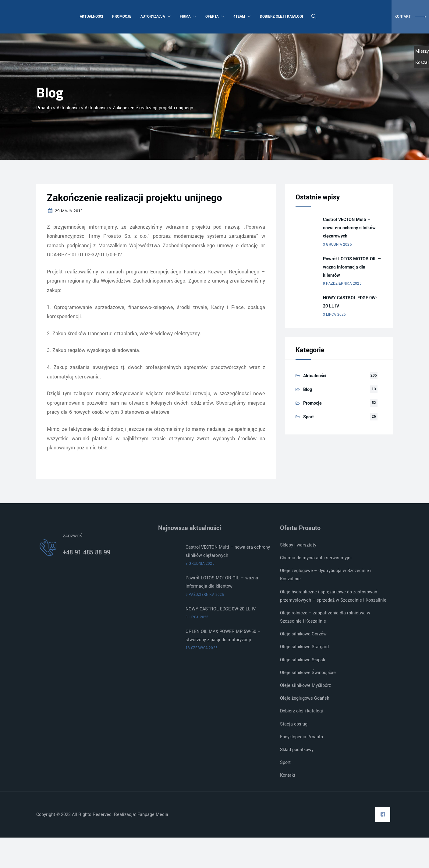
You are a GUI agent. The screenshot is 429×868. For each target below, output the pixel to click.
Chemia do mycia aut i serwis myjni (316, 558)
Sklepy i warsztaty (298, 545)
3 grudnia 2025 (337, 245)
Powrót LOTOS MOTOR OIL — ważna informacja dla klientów (352, 267)
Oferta (214, 17)
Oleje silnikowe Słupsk (303, 660)
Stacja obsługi (294, 724)
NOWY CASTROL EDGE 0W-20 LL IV (350, 302)
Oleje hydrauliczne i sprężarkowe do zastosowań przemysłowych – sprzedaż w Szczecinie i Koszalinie (333, 596)
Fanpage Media (153, 815)
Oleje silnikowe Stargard (304, 647)
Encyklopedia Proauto (301, 737)
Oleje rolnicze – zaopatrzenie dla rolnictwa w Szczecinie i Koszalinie (325, 617)
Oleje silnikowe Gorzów (303, 634)
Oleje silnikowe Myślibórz (305, 685)
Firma (187, 17)
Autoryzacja (155, 17)
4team (241, 17)
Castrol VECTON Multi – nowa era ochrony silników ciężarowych (349, 228)
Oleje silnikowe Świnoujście (308, 673)
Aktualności (91, 17)
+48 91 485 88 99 (87, 552)
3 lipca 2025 (334, 315)
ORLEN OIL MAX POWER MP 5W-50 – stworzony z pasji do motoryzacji (223, 636)
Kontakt (288, 775)
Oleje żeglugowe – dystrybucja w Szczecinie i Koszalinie (326, 575)
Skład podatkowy (297, 750)
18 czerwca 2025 (202, 648)
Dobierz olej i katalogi (281, 17)
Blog (308, 390)
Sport (308, 417)
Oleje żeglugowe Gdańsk (305, 698)
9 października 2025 (342, 284)
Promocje (121, 17)
